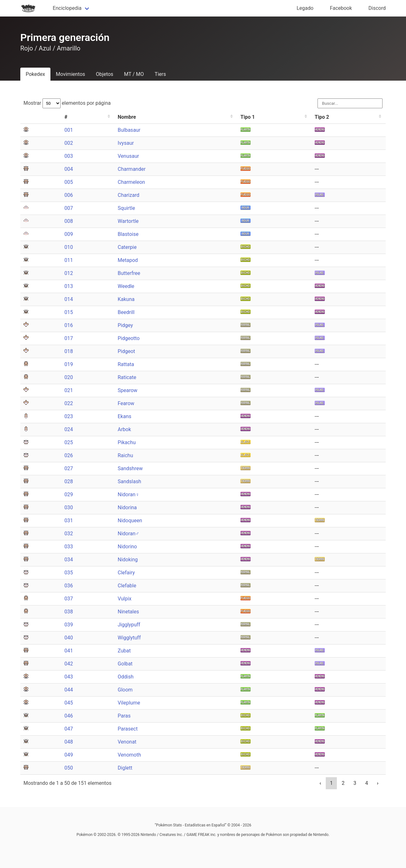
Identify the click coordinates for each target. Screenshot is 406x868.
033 (69, 547)
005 (69, 182)
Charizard (128, 195)
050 (69, 768)
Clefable (127, 586)
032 (69, 534)
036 (69, 586)
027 (69, 468)
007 (69, 208)
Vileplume (129, 703)
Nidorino (127, 547)
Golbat (125, 664)
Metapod (128, 260)
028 (69, 481)
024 (69, 429)
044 (69, 690)
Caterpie (127, 247)
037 (69, 599)
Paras (124, 716)
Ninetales (128, 612)
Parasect (128, 729)
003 (69, 156)
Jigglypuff (129, 625)
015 (69, 312)
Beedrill (126, 312)
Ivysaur (126, 143)
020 (69, 377)
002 (69, 143)
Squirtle (126, 208)
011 (69, 260)
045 (69, 703)
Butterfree (129, 273)
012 (69, 273)
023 (69, 416)
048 (69, 742)
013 (69, 286)
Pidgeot (126, 351)
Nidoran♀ (128, 494)
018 (69, 351)
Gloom (125, 690)
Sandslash (129, 481)
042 (69, 664)
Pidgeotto (129, 338)
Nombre (127, 117)
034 (69, 560)
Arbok (124, 429)
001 (69, 130)
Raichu (125, 455)
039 (69, 625)
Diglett (125, 768)
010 (69, 247)
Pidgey (125, 325)
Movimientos (70, 74)
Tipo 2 (322, 117)
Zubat (124, 651)
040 (69, 638)
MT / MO (134, 74)
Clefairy (126, 573)
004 (69, 169)
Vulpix (125, 599)
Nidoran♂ (128, 534)
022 (69, 403)
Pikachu (127, 442)
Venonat (127, 742)
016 (69, 325)
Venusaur (128, 156)
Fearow (126, 403)
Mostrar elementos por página (67, 103)
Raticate (127, 377)
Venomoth (129, 755)
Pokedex (35, 74)
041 (69, 651)
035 (69, 573)
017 (69, 338)
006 (69, 195)
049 (69, 755)
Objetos (105, 74)
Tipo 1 (248, 117)
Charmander (132, 169)
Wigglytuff (129, 638)
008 (69, 221)
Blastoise (128, 234)
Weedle (126, 286)
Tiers (160, 74)
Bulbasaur (129, 130)
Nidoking (128, 560)
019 (69, 364)
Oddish (126, 677)
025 (69, 442)
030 (69, 507)
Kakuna (126, 299)
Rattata (126, 364)
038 (69, 612)
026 (69, 455)
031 (69, 521)
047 (69, 729)
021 (69, 390)
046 (69, 716)
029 (69, 494)
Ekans (124, 416)
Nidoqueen (130, 521)
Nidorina (127, 507)
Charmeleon (131, 182)
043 (69, 677)
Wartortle (128, 221)
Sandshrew (130, 468)
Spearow (128, 390)
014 (69, 299)
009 (69, 234)
